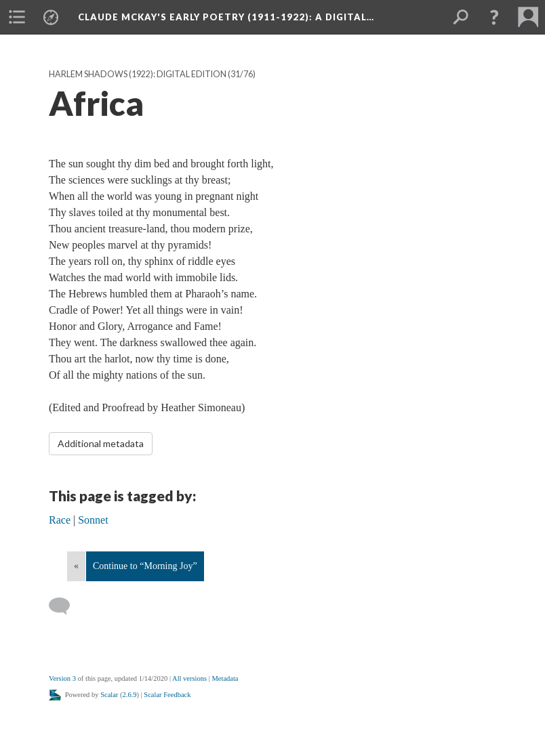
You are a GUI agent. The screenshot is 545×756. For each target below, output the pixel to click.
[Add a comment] (65, 606)
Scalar (109, 695)
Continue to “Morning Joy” (145, 566)
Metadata (225, 678)
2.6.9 (130, 695)
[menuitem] (17, 17)
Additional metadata (101, 443)
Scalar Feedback (167, 695)
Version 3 (62, 678)
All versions (189, 678)
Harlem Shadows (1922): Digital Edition (138, 74)
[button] (494, 17)
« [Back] (76, 566)
